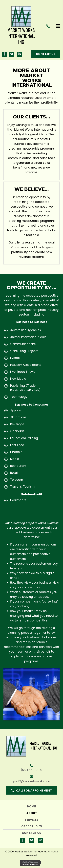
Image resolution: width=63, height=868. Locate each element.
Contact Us (32, 833)
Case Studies (32, 826)
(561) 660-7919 (32, 770)
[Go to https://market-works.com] (21, 26)
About (32, 813)
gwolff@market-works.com (32, 781)
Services (32, 820)
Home (32, 806)
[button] (4, 54)
